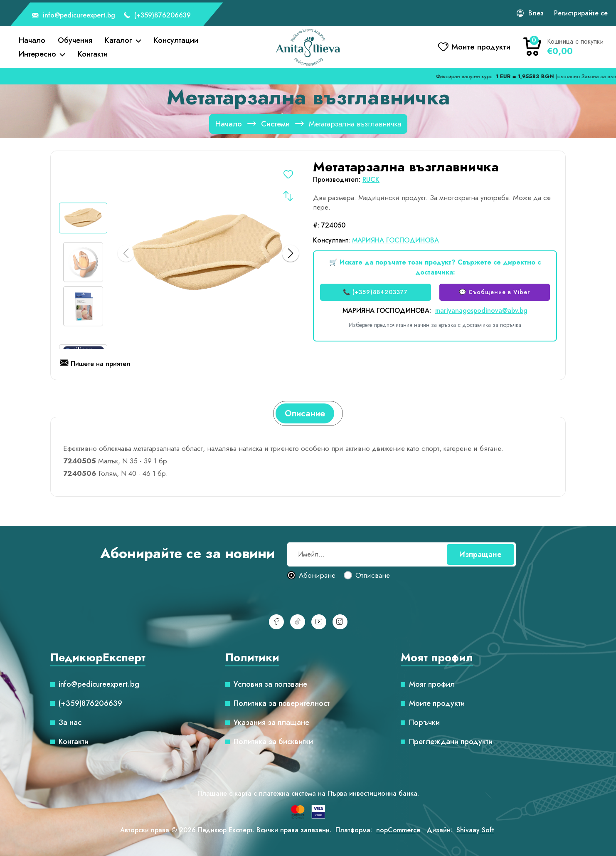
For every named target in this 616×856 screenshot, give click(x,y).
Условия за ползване (270, 684)
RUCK (371, 179)
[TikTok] (298, 622)
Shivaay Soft (475, 830)
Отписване (373, 576)
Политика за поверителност (282, 703)
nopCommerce (398, 830)
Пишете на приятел (95, 364)
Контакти (93, 54)
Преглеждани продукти (451, 742)
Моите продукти (437, 703)
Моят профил (432, 684)
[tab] (305, 413)
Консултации (176, 40)
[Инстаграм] (340, 622)
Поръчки (424, 722)
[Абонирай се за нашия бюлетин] (402, 554)
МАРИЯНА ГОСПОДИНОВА (395, 240)
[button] (291, 253)
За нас (70, 722)
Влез (536, 13)
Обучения (75, 40)
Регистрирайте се (581, 13)
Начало (32, 40)
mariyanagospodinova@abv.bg (481, 310)
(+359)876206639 (157, 16)
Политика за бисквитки (273, 742)
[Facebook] (276, 622)
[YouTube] (319, 622)
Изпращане (480, 554)
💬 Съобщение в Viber (494, 292)
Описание (305, 413)
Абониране (317, 576)
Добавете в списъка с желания (288, 176)
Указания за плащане (271, 722)
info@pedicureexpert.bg (74, 16)
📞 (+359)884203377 (375, 292)
